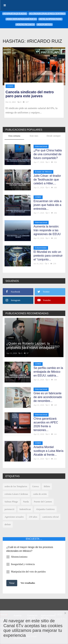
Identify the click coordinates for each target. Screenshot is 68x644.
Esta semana (14, 136)
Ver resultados (28, 583)
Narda (26, 502)
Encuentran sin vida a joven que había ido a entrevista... (48, 205)
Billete (47, 486)
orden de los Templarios (16, 486)
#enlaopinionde (51, 19)
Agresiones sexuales (14, 517)
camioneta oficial (50, 517)
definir (8, 524)
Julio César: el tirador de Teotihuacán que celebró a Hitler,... (47, 180)
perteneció (9, 509)
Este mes (34, 136)
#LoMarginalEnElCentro (47, 14)
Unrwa (35, 486)
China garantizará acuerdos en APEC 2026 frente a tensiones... (46, 424)
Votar (12, 583)
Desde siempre (54, 136)
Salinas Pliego (11, 502)
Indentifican (25, 509)
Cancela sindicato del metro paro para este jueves (30, 94)
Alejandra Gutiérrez (45, 509)
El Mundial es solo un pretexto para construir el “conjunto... (48, 256)
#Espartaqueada (15, 14)
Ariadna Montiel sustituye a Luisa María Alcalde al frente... (49, 451)
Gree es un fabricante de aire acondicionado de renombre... (48, 397)
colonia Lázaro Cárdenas (16, 494)
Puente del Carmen (43, 502)
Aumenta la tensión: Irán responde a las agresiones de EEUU (47, 230)
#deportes (45, 25)
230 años (33, 517)
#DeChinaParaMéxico (21, 19)
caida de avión (40, 494)
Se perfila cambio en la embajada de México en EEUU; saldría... (48, 372)
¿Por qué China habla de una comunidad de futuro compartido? (48, 154)
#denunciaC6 (25, 25)
